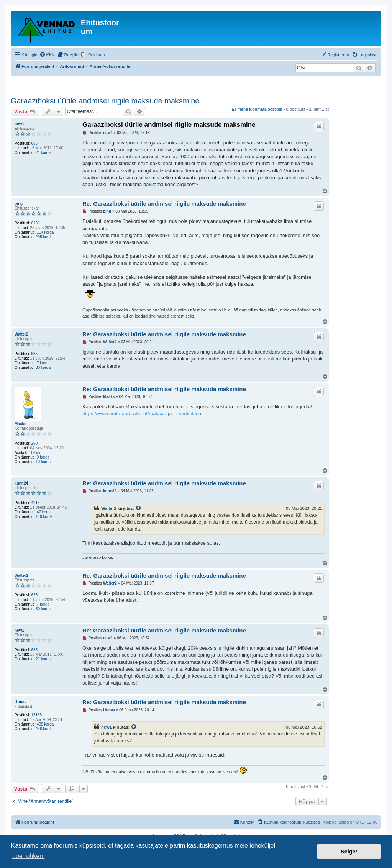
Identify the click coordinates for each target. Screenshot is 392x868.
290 (34, 443)
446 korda (44, 729)
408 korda (45, 724)
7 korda (43, 363)
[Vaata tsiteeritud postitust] (139, 508)
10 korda (43, 462)
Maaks (21, 424)
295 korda (44, 237)
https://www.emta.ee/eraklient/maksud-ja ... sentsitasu (142, 414)
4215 (35, 503)
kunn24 (21, 483)
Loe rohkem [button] (29, 856)
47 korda (44, 512)
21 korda (43, 153)
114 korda (45, 232)
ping (19, 204)
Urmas (21, 702)
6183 (35, 223)
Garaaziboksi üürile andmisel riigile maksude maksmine (105, 101)
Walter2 (21, 334)
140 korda (44, 517)
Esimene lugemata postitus (257, 109)
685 (34, 143)
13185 (36, 715)
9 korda (43, 457)
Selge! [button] (349, 852)
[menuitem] (47, 55)
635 (34, 354)
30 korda (43, 368)
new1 (19, 124)
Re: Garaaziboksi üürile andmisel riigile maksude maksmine (164, 204)
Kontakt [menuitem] (244, 822)
